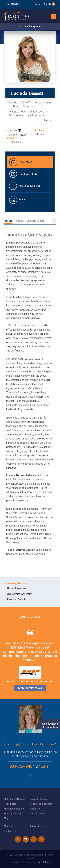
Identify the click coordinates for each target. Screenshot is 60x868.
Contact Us (10, 831)
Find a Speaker (33, 27)
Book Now (25, 162)
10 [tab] (51, 681)
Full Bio (48, 120)
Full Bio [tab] (8, 221)
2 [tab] (13, 681)
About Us (35, 809)
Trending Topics (38, 799)
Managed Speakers (14, 809)
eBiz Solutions (43, 862)
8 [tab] (41, 681)
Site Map (8, 826)
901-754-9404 (13, 4)
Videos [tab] (20, 221)
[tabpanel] (30, 659)
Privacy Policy (37, 826)
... (54, 221)
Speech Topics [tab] (36, 221)
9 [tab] (46, 681)
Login (38, 4)
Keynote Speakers (13, 814)
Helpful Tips (10, 804)
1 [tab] (8, 681)
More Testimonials (30, 688)
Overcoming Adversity (19, 594)
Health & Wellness (17, 588)
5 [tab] (27, 681)
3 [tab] (17, 681)
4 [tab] (22, 681)
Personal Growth (16, 599)
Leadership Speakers (41, 804)
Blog (6, 818)
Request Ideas (38, 814)
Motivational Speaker (15, 799)
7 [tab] (37, 681)
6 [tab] (32, 681)
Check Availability (28, 174)
